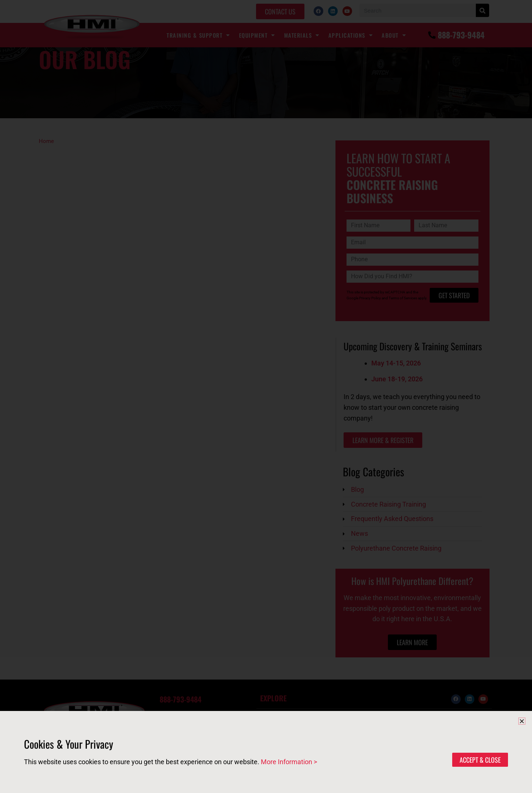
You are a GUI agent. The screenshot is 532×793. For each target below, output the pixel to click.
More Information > (289, 762)
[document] (266, 396)
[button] (522, 721)
